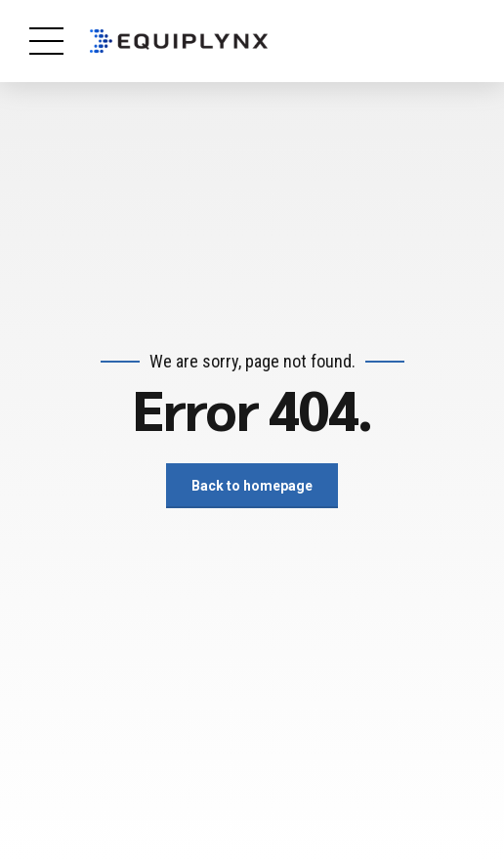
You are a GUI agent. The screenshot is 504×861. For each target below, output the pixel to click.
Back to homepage (252, 486)
